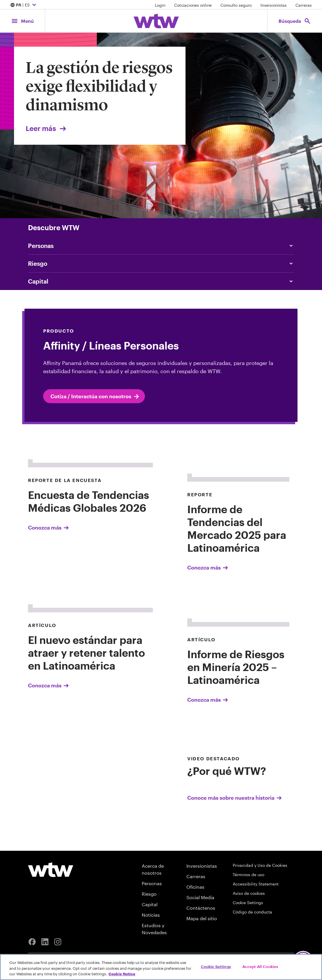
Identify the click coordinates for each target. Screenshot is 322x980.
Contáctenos (201, 908)
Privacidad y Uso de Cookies (260, 865)
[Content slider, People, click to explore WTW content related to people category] (161, 246)
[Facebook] (32, 942)
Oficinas (195, 887)
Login (160, 5)
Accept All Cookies (260, 966)
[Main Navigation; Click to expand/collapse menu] (22, 21)
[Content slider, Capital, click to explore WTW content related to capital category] (161, 281)
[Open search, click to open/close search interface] (295, 21)
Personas (152, 883)
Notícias (151, 915)
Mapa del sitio (202, 918)
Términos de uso (249, 875)
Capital (150, 904)
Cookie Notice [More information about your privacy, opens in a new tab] (122, 974)
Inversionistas (274, 5)
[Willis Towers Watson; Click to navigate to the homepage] (156, 21)
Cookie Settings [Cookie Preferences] (248, 903)
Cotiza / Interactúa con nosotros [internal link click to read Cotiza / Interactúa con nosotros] (95, 396)
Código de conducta (252, 912)
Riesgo (149, 894)
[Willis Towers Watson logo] (51, 870)
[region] (161, 967)
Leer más (47, 128)
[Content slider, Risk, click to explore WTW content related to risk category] (161, 263)
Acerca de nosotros (153, 869)
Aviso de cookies (249, 893)
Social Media (200, 897)
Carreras (304, 5)
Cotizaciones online (193, 5)
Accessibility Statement (256, 884)
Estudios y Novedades (154, 929)
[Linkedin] (45, 942)
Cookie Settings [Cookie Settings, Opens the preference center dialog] (216, 966)
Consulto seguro (236, 5)
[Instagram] (58, 942)
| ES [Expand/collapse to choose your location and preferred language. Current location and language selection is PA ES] (24, 5)
